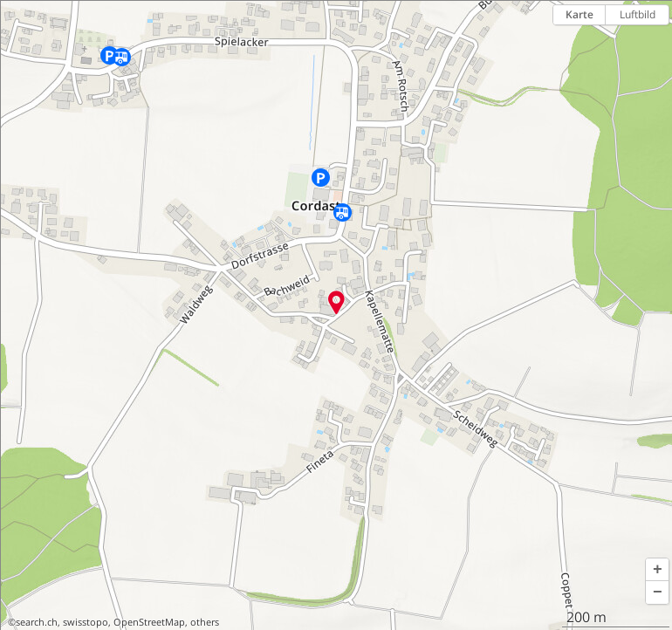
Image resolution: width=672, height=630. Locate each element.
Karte (579, 14)
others (205, 622)
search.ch (37, 622)
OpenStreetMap (149, 622)
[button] (657, 570)
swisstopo (86, 622)
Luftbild (638, 14)
